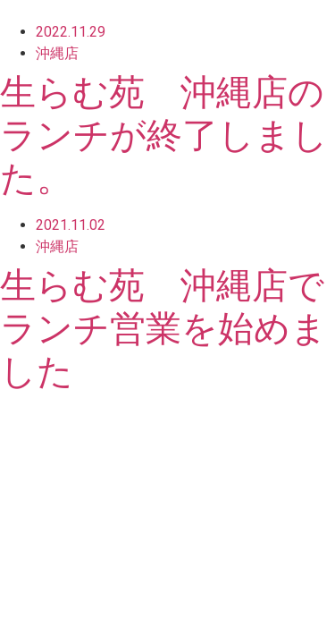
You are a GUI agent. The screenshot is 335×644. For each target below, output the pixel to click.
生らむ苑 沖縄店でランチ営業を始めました (163, 329)
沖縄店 (57, 53)
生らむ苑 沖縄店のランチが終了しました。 (164, 136)
